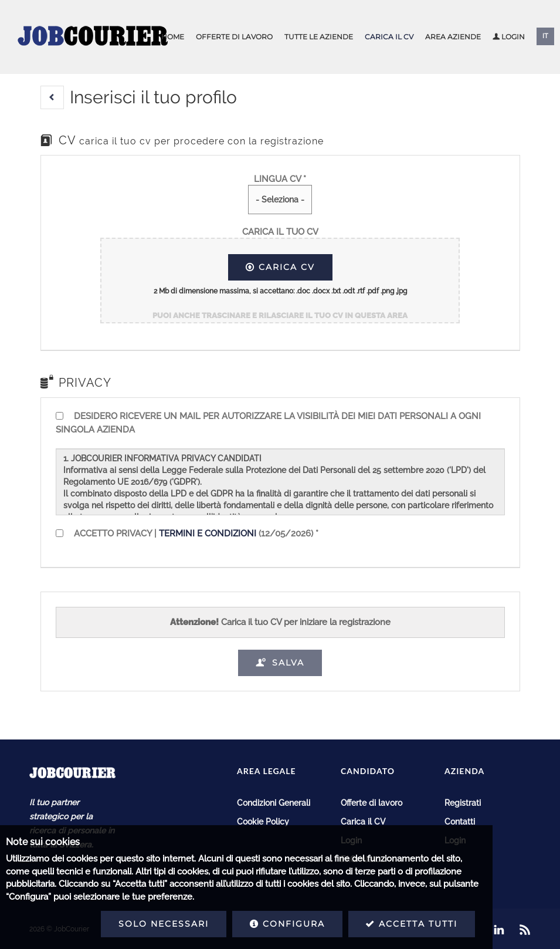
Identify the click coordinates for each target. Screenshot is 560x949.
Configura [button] (180, 924)
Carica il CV (389, 37)
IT (545, 36)
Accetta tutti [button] (304, 924)
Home (173, 37)
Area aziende (453, 37)
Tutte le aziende (319, 37)
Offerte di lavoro (234, 37)
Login (509, 37)
